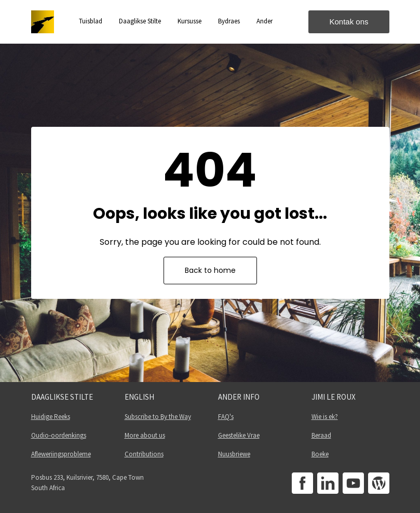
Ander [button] (265, 21)
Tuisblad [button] (91, 21)
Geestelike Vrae (239, 435)
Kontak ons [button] (349, 22)
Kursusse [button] (189, 21)
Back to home (210, 270)
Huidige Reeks (51, 417)
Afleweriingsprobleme (61, 454)
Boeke (320, 454)
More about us (145, 435)
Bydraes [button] (229, 21)
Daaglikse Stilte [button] (140, 21)
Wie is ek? (325, 417)
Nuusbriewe (234, 454)
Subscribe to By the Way (158, 417)
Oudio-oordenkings (59, 435)
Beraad (321, 435)
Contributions (144, 454)
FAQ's (226, 417)
